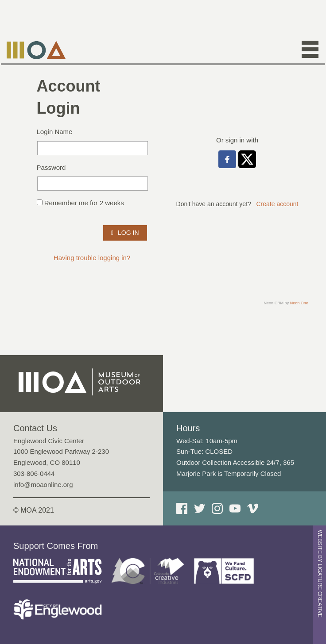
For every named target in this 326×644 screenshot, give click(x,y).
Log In (125, 233)
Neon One (299, 303)
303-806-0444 (34, 473)
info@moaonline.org (43, 485)
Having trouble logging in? (92, 258)
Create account (277, 204)
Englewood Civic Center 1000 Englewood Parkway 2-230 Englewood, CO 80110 (61, 452)
